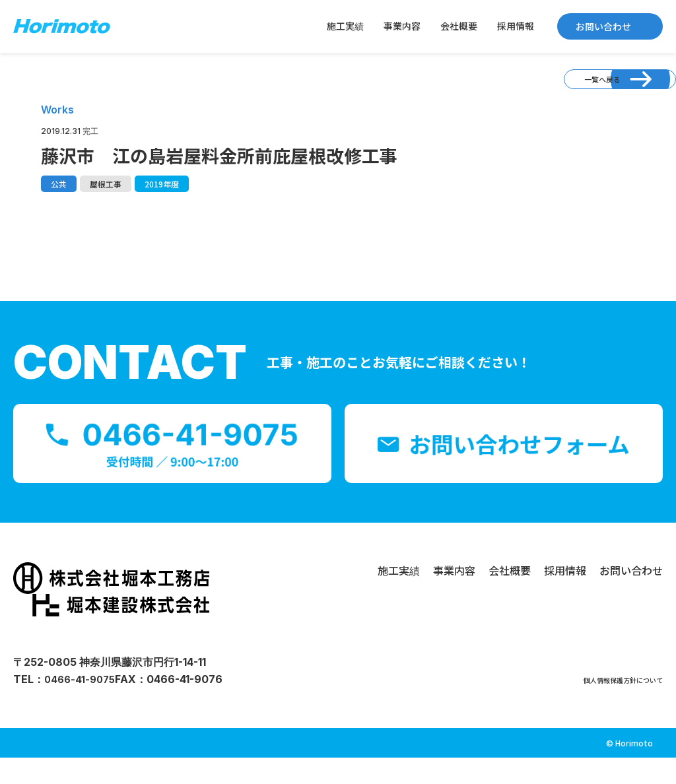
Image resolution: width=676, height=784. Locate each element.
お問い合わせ (603, 26)
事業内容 (402, 26)
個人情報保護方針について (599, 705)
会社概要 (459, 26)
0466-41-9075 (82, 705)
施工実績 (345, 26)
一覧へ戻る (568, 90)
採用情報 (516, 26)
